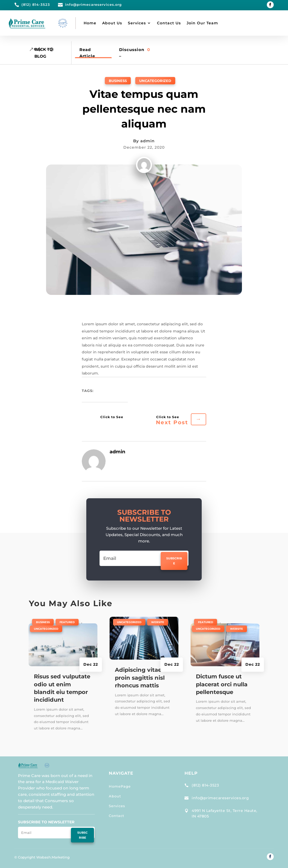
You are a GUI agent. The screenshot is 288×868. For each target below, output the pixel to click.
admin (147, 141)
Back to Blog (44, 53)
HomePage (120, 786)
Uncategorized (155, 81)
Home (90, 23)
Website (158, 622)
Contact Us (169, 23)
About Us (112, 23)
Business (118, 81)
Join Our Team (202, 23)
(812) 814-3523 (205, 785)
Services (137, 23)
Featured (67, 622)
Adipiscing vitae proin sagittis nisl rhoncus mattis (140, 678)
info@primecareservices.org (220, 798)
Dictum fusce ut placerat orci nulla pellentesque (222, 684)
